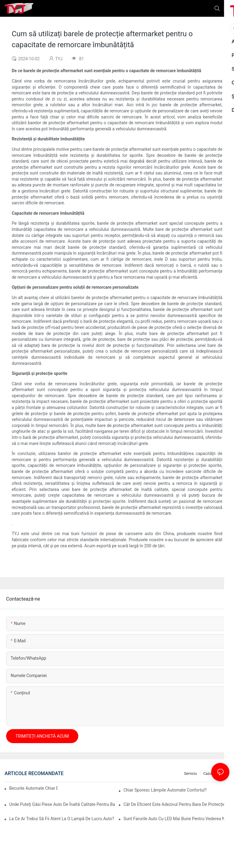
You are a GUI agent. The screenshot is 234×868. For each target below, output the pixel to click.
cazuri (208, 774)
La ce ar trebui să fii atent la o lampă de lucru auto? (62, 819)
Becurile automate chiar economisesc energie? (33, 788)
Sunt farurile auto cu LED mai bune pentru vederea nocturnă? (176, 819)
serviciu (190, 774)
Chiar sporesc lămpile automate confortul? (165, 790)
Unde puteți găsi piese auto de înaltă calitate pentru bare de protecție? (62, 804)
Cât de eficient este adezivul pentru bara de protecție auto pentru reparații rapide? (176, 804)
